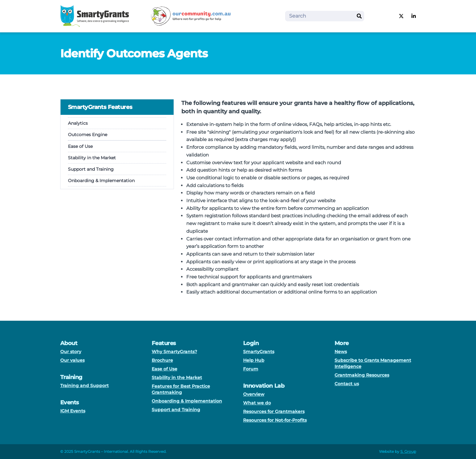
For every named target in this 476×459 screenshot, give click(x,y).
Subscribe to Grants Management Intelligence (373, 363)
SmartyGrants (259, 352)
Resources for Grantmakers (274, 411)
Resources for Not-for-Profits (275, 420)
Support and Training (91, 169)
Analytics (78, 123)
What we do (257, 403)
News (341, 352)
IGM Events (73, 411)
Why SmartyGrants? (174, 352)
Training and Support (84, 386)
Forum (251, 369)
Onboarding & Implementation (101, 181)
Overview (254, 394)
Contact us (347, 384)
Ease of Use (80, 146)
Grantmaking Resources (362, 375)
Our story (71, 352)
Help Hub (254, 360)
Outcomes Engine (88, 135)
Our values (72, 360)
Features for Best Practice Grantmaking (181, 389)
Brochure (162, 360)
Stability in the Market (92, 158)
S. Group (408, 451)
